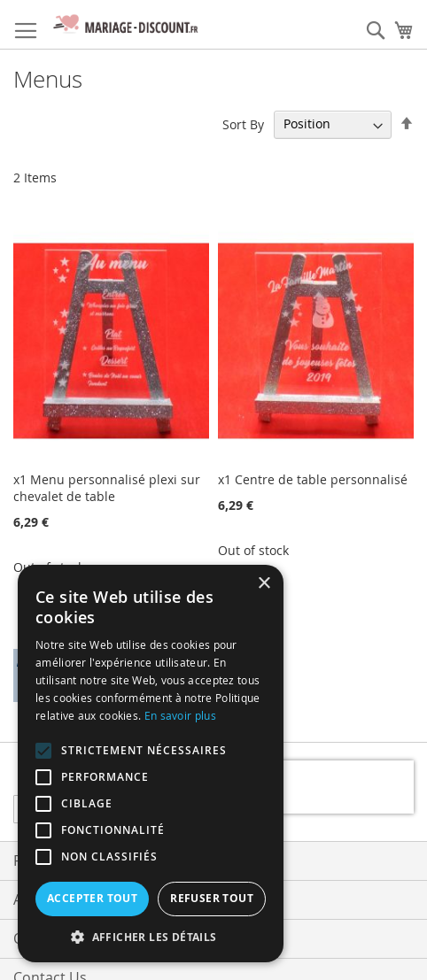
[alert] (151, 764)
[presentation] (300, 787)
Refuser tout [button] (212, 898)
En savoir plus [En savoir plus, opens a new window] (180, 715)
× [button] (264, 584)
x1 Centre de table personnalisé (313, 479)
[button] (151, 936)
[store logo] (124, 25)
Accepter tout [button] (92, 898)
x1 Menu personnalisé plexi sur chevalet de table (107, 488)
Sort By (243, 123)
